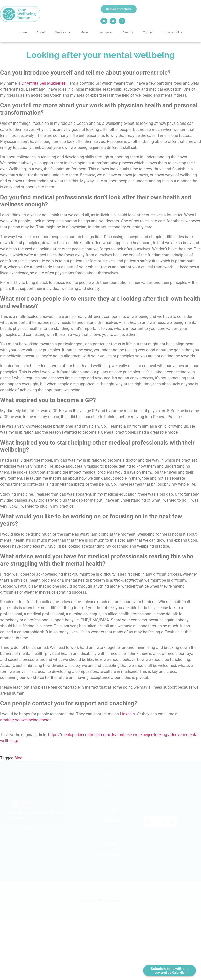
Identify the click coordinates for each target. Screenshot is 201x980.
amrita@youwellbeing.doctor (25, 720)
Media (85, 32)
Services (63, 32)
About (41, 32)
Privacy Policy (173, 32)
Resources (106, 32)
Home (22, 32)
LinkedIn (127, 714)
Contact (148, 32)
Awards (128, 32)
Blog (18, 758)
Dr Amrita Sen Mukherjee (43, 83)
